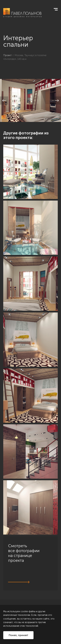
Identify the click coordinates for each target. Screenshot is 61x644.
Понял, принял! (18, 635)
